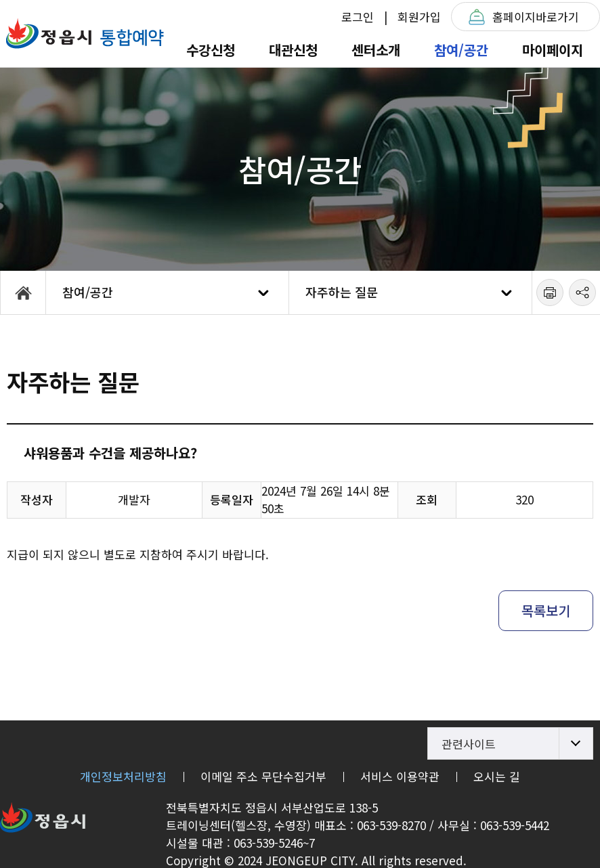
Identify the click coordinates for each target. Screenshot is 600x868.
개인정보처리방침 (123, 776)
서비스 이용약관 (400, 776)
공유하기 (582, 292)
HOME (23, 292)
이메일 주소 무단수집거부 (263, 776)
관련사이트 (469, 744)
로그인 (358, 17)
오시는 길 (497, 776)
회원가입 (419, 17)
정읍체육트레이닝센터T (85, 34)
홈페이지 (536, 17)
